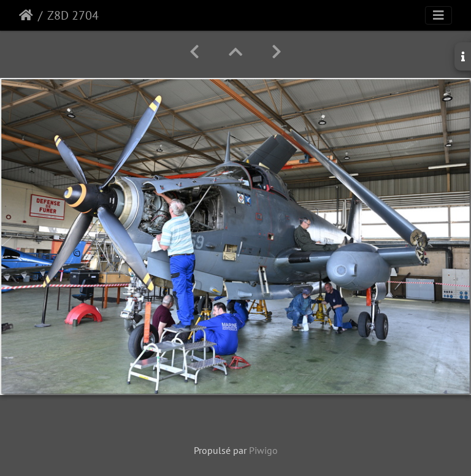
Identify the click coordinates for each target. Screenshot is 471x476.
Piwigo (263, 450)
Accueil (26, 15)
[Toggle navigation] (438, 15)
